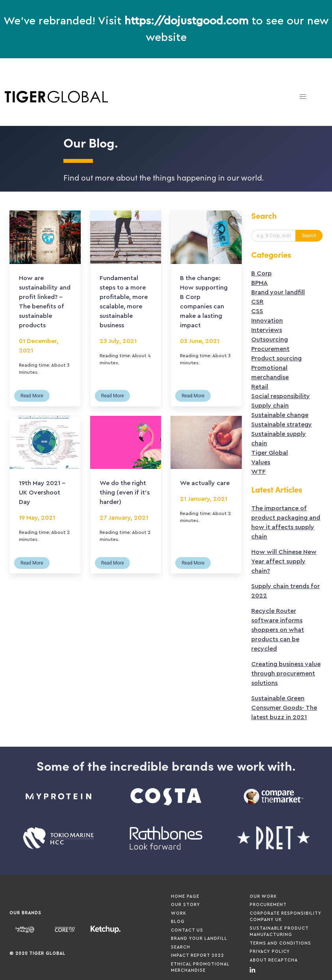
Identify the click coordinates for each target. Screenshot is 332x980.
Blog (178, 922)
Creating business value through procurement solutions (286, 674)
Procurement (270, 349)
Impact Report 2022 (198, 955)
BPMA (260, 283)
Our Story (185, 905)
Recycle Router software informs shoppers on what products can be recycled (278, 630)
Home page (185, 896)
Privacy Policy (270, 951)
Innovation (267, 321)
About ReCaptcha (274, 960)
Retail (260, 387)
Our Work (263, 896)
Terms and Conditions (280, 943)
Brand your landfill (278, 292)
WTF (259, 472)
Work (179, 913)
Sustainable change (280, 415)
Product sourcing (276, 358)
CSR (257, 302)
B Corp (262, 273)
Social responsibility (281, 396)
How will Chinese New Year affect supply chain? (284, 561)
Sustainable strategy (282, 424)
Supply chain (270, 406)
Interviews (267, 330)
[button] (303, 97)
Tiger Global (270, 453)
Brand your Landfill (199, 938)
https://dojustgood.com (186, 21)
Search (181, 947)
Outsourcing (270, 340)
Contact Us (187, 930)
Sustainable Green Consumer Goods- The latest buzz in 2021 (284, 708)
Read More (32, 396)
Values (261, 462)
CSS (257, 311)
